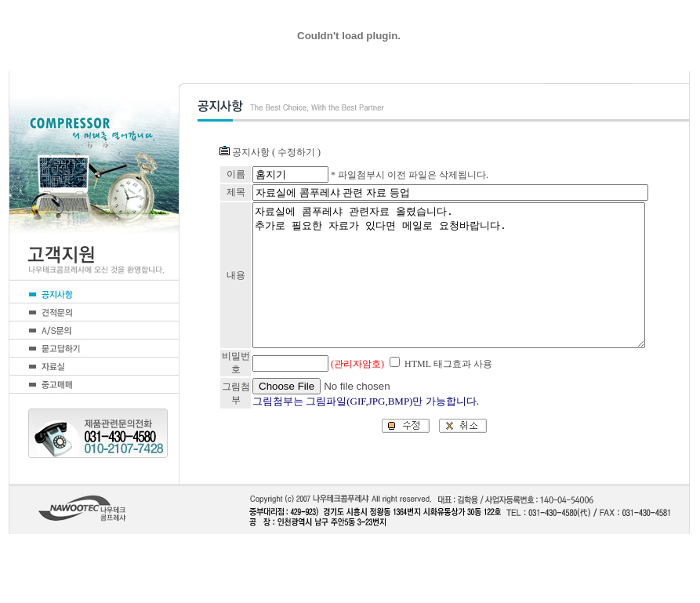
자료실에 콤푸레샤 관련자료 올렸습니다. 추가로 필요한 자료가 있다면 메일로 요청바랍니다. (440, 310)
